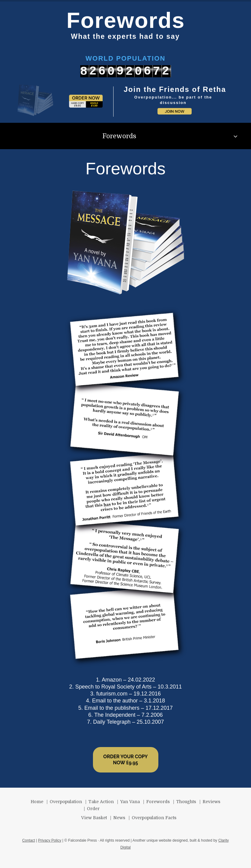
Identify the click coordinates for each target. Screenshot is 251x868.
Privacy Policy (50, 840)
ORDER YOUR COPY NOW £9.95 (125, 760)
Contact (28, 840)
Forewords (119, 136)
